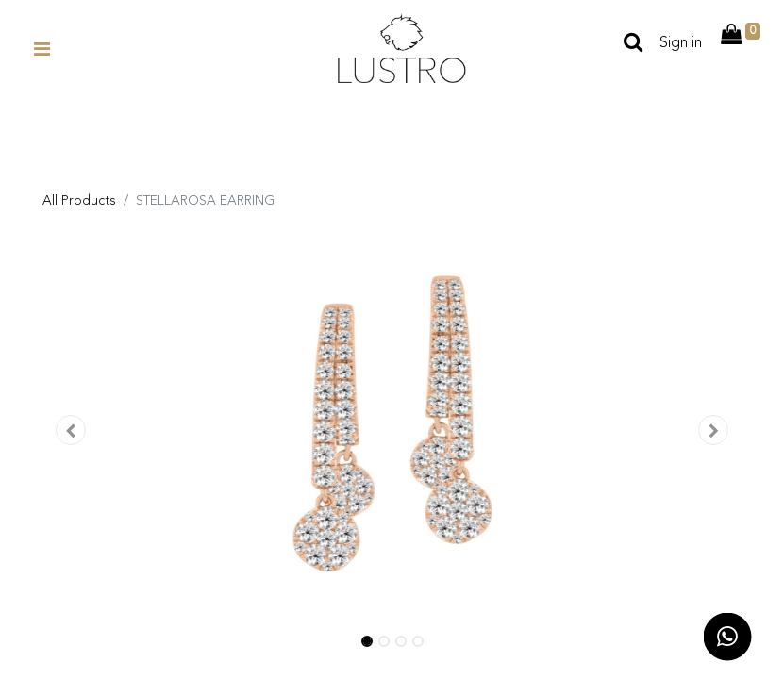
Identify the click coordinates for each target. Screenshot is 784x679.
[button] (71, 432)
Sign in (681, 43)
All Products (79, 201)
